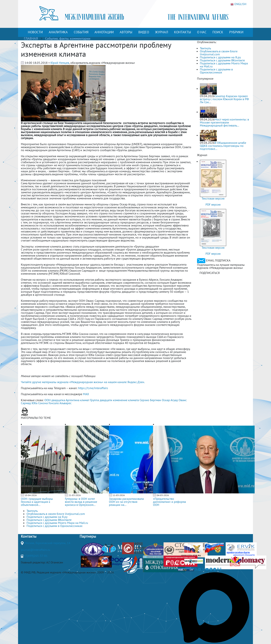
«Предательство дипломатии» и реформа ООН (169, 502)
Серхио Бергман (150, 400)
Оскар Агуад (170, 400)
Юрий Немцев (60, 63)
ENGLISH (238, 4)
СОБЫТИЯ (81, 32)
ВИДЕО (144, 32)
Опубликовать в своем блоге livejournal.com (219, 53)
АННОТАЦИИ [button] (104, 32)
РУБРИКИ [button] (236, 32)
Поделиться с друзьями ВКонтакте (222, 60)
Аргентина (73, 400)
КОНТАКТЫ (183, 32)
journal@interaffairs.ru (36, 550)
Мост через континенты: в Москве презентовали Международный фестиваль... (224, 122)
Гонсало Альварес (60, 403)
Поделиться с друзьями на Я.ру (220, 57)
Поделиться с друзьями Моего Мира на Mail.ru (224, 65)
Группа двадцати (101, 400)
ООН (48, 400)
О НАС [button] (202, 32)
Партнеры (88, 536)
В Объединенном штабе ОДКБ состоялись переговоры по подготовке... (223, 146)
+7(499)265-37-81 (36, 556)
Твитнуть (205, 48)
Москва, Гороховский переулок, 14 (47, 543)
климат (85, 400)
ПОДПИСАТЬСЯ (210, 273)
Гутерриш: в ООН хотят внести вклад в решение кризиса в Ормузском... (81, 502)
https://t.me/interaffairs (93, 388)
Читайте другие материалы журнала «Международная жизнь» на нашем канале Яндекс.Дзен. (83, 382)
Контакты (29, 536)
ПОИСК (218, 32)
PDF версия (213, 204)
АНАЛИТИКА (58, 32)
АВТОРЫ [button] (126, 32)
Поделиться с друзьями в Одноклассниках (216, 71)
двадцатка (58, 400)
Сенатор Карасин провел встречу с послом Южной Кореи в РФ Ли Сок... (224, 99)
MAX (86, 394)
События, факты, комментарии (68, 38)
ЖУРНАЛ (162, 32)
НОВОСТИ (35, 32)
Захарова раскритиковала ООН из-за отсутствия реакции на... (126, 502)
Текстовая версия (213, 198)
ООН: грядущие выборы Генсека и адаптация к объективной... (37, 502)
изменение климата (126, 400)
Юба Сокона (40, 403)
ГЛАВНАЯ (31, 38)
